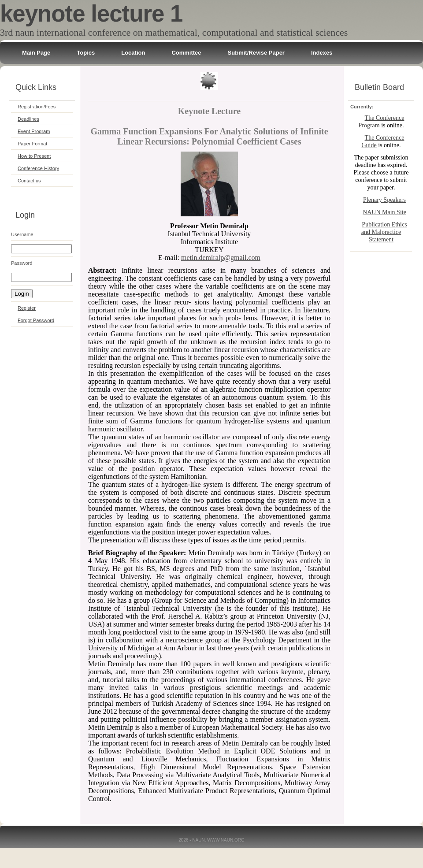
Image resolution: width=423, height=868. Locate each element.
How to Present (34, 156)
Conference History (38, 168)
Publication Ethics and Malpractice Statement (384, 232)
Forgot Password (36, 320)
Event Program (34, 131)
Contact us (29, 181)
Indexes (322, 53)
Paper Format (32, 144)
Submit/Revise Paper (256, 53)
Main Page (36, 53)
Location (133, 53)
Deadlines (28, 119)
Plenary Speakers (384, 200)
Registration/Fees (37, 107)
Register (27, 308)
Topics (86, 53)
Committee (186, 53)
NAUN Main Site (384, 212)
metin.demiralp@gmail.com (221, 258)
